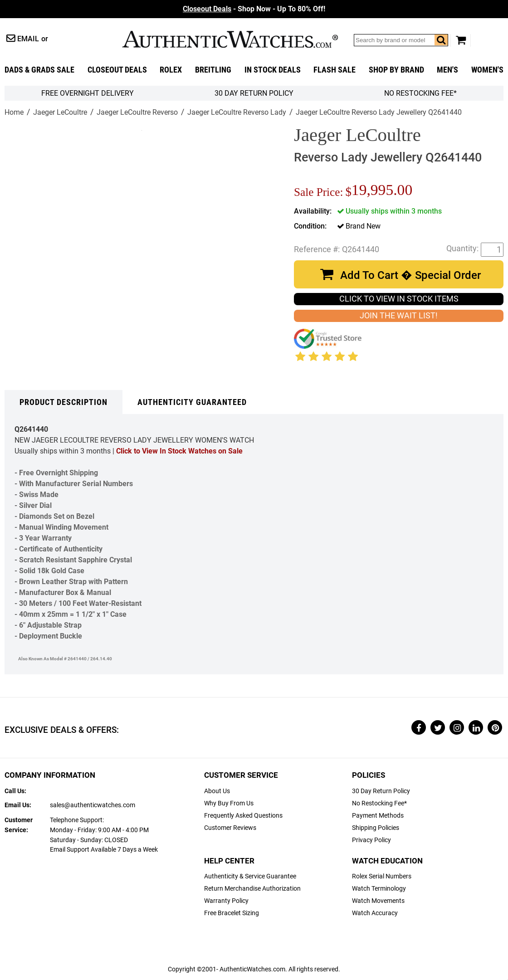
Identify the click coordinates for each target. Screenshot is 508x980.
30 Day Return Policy (381, 791)
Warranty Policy (226, 901)
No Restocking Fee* (420, 93)
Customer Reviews (230, 828)
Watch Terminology (379, 889)
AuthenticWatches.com (230, 39)
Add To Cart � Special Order (410, 275)
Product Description (63, 402)
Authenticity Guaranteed (192, 402)
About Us (217, 791)
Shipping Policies (376, 828)
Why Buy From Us (229, 803)
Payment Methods (378, 816)
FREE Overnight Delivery (88, 93)
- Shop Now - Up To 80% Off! (254, 9)
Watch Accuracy (375, 913)
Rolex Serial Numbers (382, 876)
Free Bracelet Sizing (232, 913)
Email (28, 39)
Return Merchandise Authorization (252, 889)
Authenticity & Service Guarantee (250, 876)
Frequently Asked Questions (243, 816)
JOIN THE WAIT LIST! (399, 316)
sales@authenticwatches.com (93, 805)
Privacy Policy (371, 840)
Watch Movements (378, 901)
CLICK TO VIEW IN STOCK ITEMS (399, 299)
